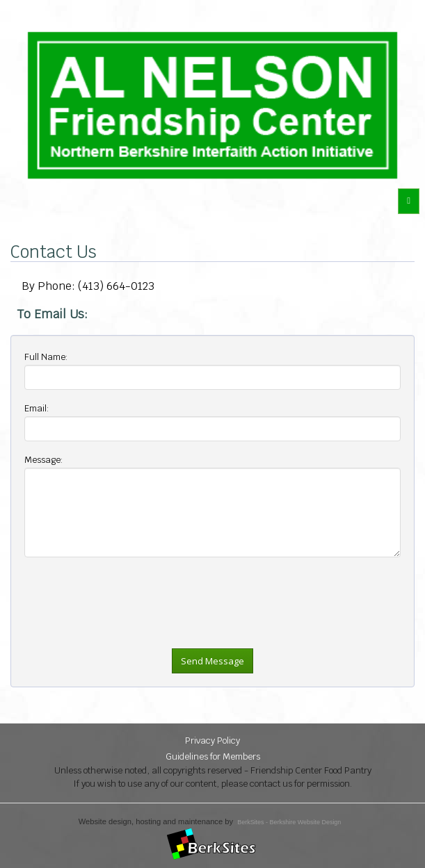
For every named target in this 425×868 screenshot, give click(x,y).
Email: (37, 408)
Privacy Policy (212, 740)
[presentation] (130, 636)
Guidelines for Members (213, 756)
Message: (44, 460)
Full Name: (46, 357)
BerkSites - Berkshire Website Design (289, 822)
